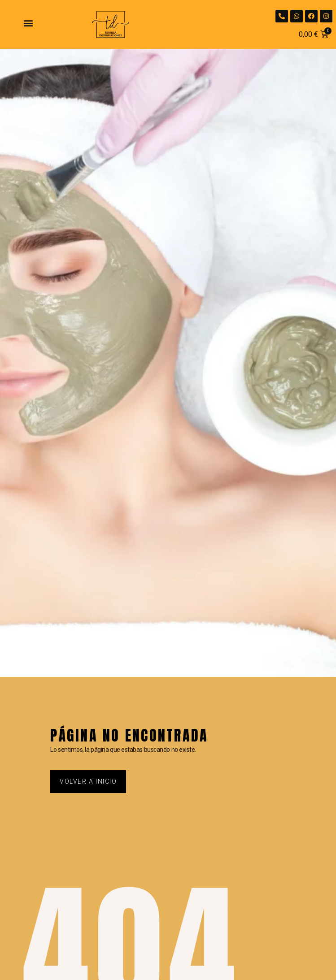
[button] (28, 23)
